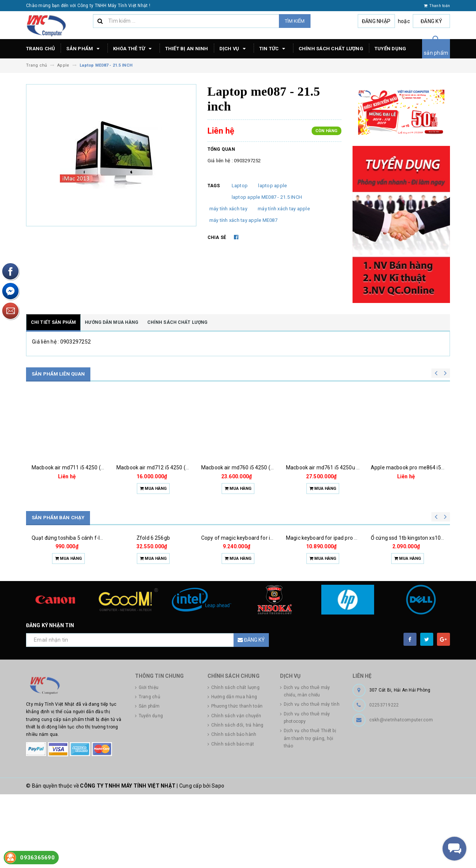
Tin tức (273, 49)
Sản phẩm (84, 49)
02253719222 (384, 779)
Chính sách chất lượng (331, 49)
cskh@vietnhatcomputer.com (401, 794)
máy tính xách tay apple (284, 209)
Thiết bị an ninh (187, 49)
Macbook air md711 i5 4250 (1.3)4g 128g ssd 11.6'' (92, 467)
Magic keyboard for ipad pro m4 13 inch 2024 (340, 587)
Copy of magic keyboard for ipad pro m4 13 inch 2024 (265, 587)
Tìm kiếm (295, 21)
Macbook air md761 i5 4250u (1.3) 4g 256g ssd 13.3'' (348, 467)
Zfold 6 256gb (153, 587)
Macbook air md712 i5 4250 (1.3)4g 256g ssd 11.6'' (177, 467)
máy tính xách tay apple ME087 (243, 220)
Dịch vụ (234, 49)
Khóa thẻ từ (134, 49)
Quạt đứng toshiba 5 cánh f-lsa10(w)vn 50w (84, 587)
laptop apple (272, 186)
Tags (214, 186)
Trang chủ (41, 49)
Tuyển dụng (390, 49)
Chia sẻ (217, 237)
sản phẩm (436, 53)
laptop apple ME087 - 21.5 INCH (267, 197)
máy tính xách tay (228, 209)
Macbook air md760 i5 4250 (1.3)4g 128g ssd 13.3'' (261, 467)
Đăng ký (431, 21)
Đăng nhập (376, 21)
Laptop (240, 186)
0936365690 (37, 858)
